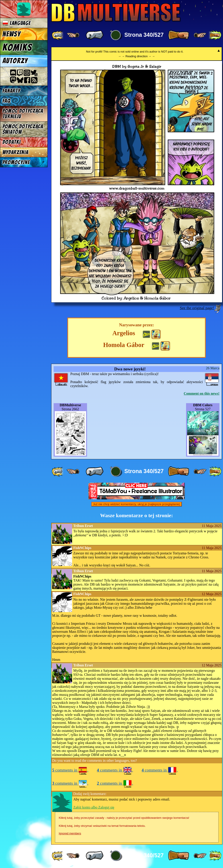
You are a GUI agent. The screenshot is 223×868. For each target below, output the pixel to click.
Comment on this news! (202, 393)
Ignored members (70, 833)
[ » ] (178, 35)
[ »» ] (215, 35)
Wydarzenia (15, 152)
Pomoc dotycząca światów (23, 129)
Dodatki (12, 142)
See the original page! (197, 308)
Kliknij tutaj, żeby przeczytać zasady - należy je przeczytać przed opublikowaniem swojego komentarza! (124, 818)
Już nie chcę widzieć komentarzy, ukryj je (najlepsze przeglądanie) (137, 504)
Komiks (17, 47)
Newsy (12, 34)
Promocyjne (16, 162)
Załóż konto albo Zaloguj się (94, 807)
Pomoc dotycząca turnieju (23, 114)
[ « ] (95, 35)
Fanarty (11, 91)
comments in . (70, 770)
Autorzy (15, 61)
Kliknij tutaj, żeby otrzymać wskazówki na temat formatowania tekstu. (102, 826)
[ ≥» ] (200, 35)
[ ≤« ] (73, 35)
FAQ (6, 101)
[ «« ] (58, 35)
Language (17, 23)
